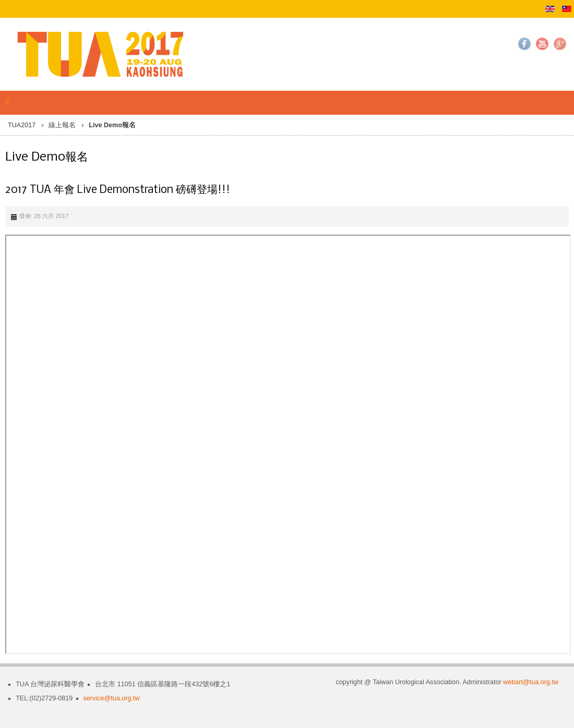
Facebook (524, 44)
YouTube (542, 44)
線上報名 (62, 125)
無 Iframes (288, 444)
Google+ (560, 44)
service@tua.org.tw (112, 698)
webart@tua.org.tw (531, 682)
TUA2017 (22, 125)
